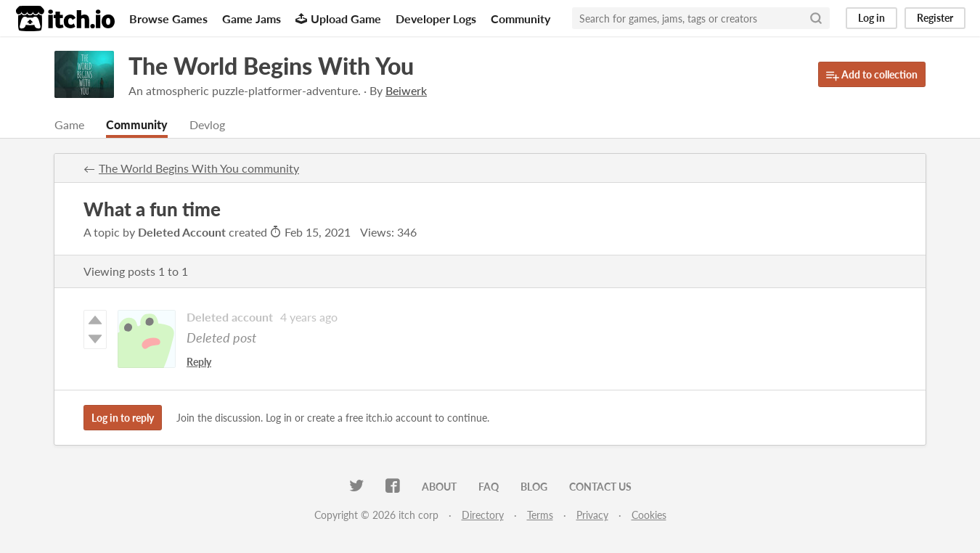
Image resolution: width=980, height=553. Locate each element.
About (439, 487)
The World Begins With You (271, 66)
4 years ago (309, 317)
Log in (871, 18)
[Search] (816, 18)
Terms (540, 515)
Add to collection (872, 75)
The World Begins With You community (199, 168)
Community (520, 19)
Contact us (600, 487)
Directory (483, 515)
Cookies (649, 515)
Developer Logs (436, 19)
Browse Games (168, 19)
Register (935, 18)
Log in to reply (123, 418)
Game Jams (252, 19)
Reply (199, 362)
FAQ (489, 487)
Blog (534, 487)
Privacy (592, 515)
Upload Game (338, 19)
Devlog (207, 124)
